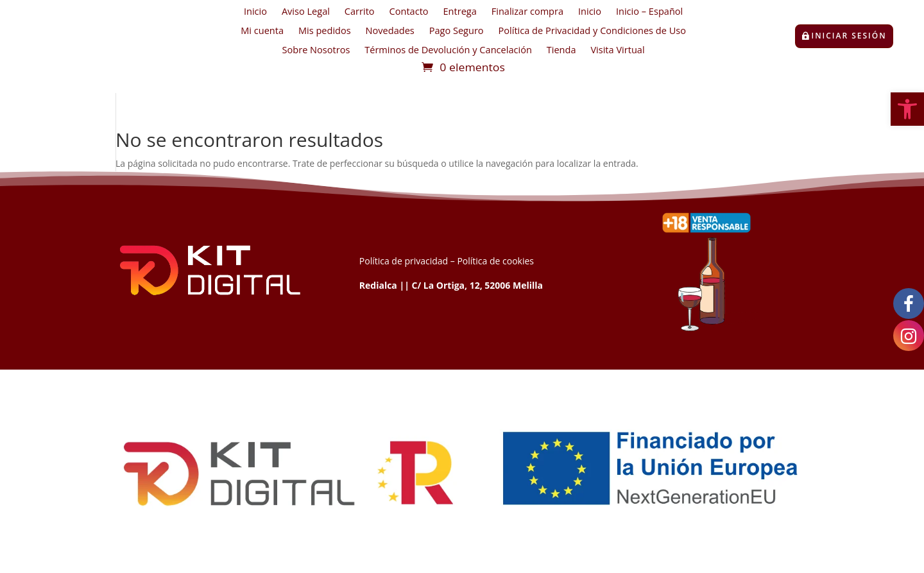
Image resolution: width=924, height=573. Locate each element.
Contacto (409, 12)
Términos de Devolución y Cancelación (448, 51)
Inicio (255, 12)
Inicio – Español (649, 12)
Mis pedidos (325, 31)
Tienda (561, 51)
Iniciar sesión (849, 36)
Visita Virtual (617, 51)
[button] (907, 109)
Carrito (360, 12)
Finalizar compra (527, 12)
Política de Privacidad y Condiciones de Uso (592, 31)
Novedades (390, 31)
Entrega (459, 12)
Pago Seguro (457, 31)
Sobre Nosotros (316, 51)
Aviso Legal (306, 12)
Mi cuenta (262, 31)
